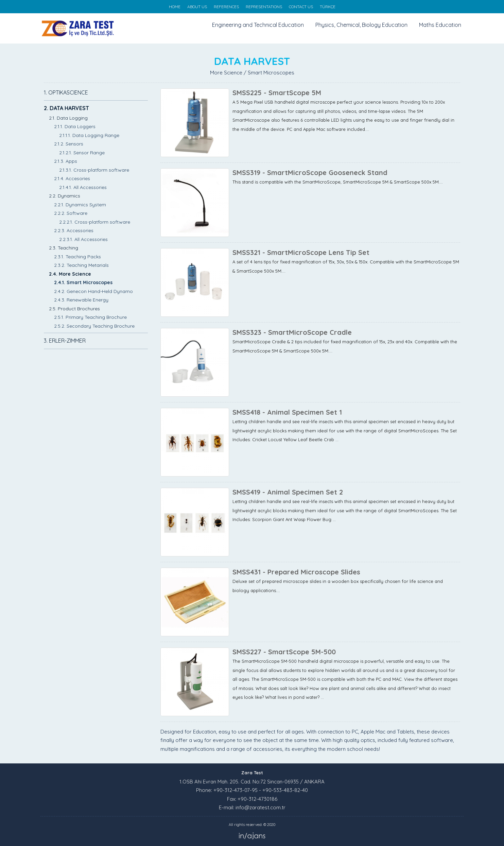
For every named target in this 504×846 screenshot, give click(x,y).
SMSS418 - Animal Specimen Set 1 (287, 412)
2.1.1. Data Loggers (75, 126)
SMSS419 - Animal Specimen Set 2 (288, 492)
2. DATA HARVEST (66, 108)
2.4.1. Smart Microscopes (83, 282)
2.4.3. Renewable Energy (81, 300)
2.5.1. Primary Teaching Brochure (90, 317)
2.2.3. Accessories (74, 230)
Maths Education (440, 25)
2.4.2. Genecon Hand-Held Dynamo (93, 291)
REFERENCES (226, 7)
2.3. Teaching (64, 248)
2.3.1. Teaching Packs (77, 257)
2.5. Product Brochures (74, 309)
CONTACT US (301, 7)
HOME (175, 7)
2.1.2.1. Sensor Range (82, 153)
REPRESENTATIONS (264, 7)
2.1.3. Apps (66, 161)
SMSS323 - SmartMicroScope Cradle (292, 332)
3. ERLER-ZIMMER (65, 341)
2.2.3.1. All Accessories (83, 239)
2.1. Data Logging (68, 118)
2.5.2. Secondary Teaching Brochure (94, 326)
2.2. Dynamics (65, 196)
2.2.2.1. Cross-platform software (95, 222)
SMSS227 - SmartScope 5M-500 (284, 652)
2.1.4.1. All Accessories (83, 187)
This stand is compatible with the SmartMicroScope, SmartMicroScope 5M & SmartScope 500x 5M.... (338, 182)
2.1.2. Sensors (69, 144)
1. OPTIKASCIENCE (66, 92)
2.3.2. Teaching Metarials (81, 265)
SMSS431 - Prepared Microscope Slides (296, 572)
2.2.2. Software (71, 213)
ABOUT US (197, 7)
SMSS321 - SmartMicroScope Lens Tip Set (301, 252)
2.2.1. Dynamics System (80, 205)
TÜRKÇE (328, 7)
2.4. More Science (70, 274)
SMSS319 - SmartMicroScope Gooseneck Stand (310, 172)
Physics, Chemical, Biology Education (361, 25)
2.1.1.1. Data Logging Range (89, 135)
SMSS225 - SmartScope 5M (277, 93)
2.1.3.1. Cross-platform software (94, 170)
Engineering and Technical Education (258, 25)
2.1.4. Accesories (72, 178)
